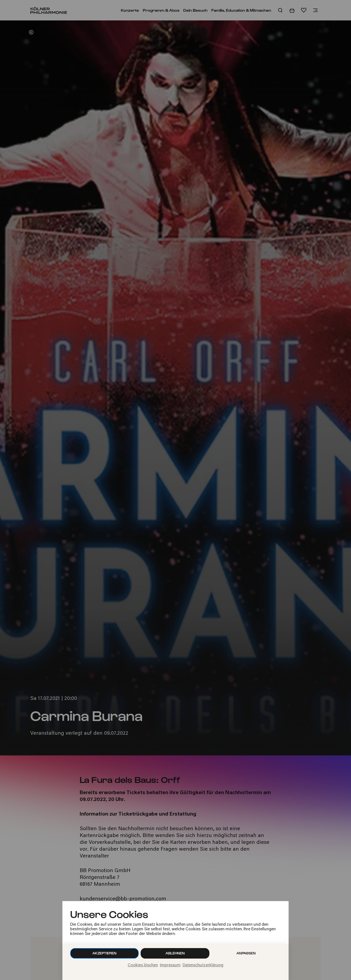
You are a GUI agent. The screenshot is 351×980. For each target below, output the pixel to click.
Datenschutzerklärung (203, 965)
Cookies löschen (143, 965)
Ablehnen (175, 953)
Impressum (170, 965)
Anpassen (246, 953)
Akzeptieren (104, 953)
